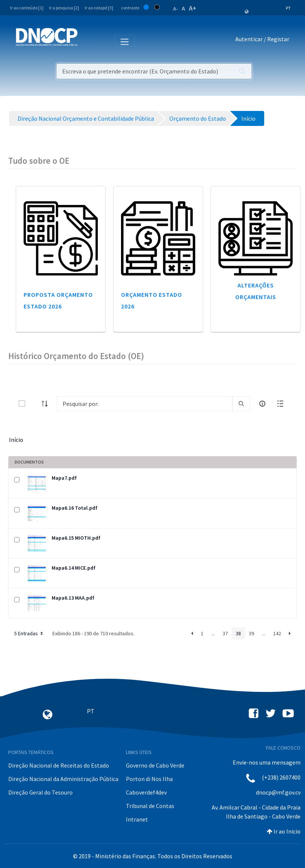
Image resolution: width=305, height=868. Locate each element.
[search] (241, 404)
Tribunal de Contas (150, 806)
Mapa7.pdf (64, 478)
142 (277, 633)
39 (251, 633)
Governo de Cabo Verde (155, 765)
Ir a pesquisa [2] (64, 8)
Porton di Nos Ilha (149, 779)
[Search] (144, 404)
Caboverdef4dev (146, 792)
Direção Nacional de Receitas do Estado (59, 765)
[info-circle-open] (262, 404)
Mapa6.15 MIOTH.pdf (76, 538)
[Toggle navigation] (87, 40)
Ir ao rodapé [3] (99, 8)
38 (238, 633)
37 (225, 633)
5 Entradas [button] (29, 633)
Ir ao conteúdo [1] (27, 8)
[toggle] (34, 403)
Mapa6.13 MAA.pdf (73, 598)
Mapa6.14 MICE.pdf (74, 568)
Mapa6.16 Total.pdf (75, 508)
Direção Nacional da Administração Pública (63, 779)
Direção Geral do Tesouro (40, 792)
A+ (193, 8)
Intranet (137, 819)
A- (176, 9)
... (213, 633)
